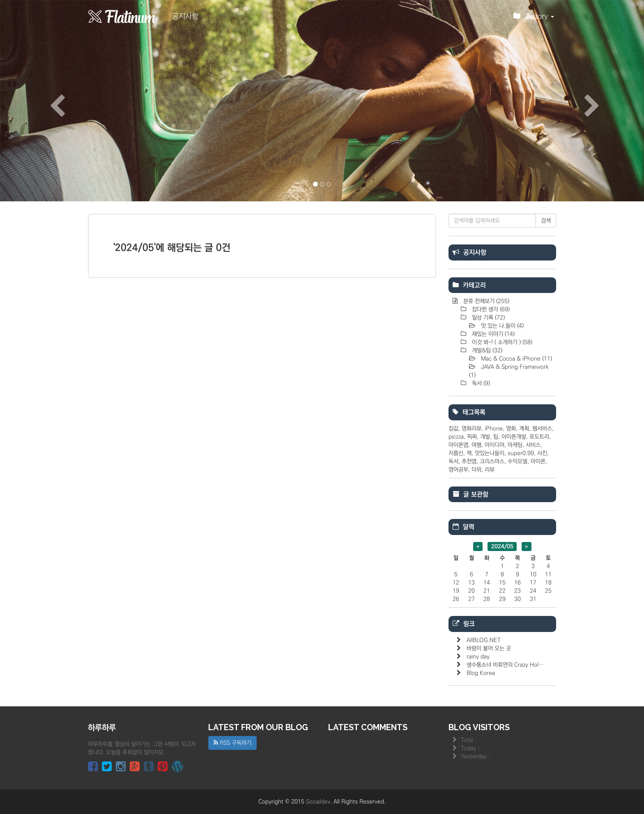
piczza (456, 437)
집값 (453, 429)
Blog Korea (481, 673)
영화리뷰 (471, 429)
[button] (48, 101)
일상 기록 (488, 318)
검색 (546, 221)
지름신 (456, 453)
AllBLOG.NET (484, 640)
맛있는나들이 (490, 453)
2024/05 (502, 547)
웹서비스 (542, 429)
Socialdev (318, 802)
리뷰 (490, 470)
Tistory (534, 18)
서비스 (533, 445)
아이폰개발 (514, 437)
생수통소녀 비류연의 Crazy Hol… (505, 665)
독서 (480, 383)
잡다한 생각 (490, 309)
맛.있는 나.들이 (501, 326)
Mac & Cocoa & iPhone (516, 359)
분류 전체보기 (485, 301)
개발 (485, 437)
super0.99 (521, 453)
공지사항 (185, 16)
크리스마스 (492, 461)
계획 (524, 429)
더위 (476, 470)
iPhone (494, 429)
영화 (511, 429)
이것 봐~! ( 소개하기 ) (501, 342)
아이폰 (538, 461)
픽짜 (472, 437)
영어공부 (458, 470)
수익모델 (517, 461)
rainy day (478, 657)
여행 (476, 445)
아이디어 (494, 445)
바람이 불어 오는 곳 (489, 648)
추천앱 (469, 461)
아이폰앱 (458, 445)
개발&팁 (486, 351)
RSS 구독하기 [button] (232, 743)
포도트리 (539, 437)
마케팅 (515, 445)
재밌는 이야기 (492, 334)
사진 (542, 453)
